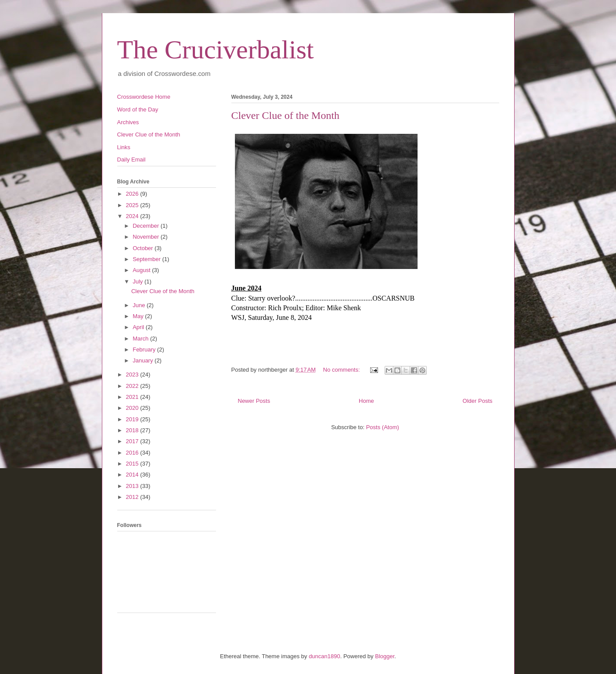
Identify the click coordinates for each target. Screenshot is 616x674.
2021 (133, 397)
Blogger (385, 656)
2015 (133, 464)
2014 (133, 475)
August (142, 270)
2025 (133, 205)
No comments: (342, 370)
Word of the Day (138, 109)
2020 (133, 408)
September (147, 259)
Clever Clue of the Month (286, 115)
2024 (133, 216)
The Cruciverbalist (216, 50)
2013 (133, 486)
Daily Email (131, 160)
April (139, 327)
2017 (133, 441)
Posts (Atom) (383, 427)
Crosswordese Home (144, 97)
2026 (133, 194)
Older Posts (478, 401)
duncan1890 (324, 656)
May (139, 316)
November (147, 237)
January (144, 360)
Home (366, 401)
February (145, 350)
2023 (133, 375)
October (144, 248)
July (139, 281)
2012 (133, 497)
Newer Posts (254, 401)
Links (124, 147)
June (140, 305)
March (141, 339)
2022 (133, 386)
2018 (133, 430)
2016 (133, 453)
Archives (128, 122)
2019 (133, 419)
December (147, 226)
